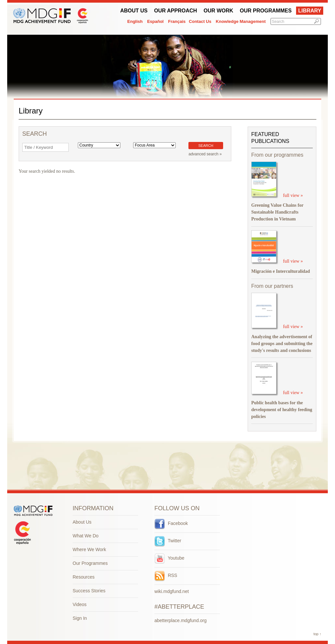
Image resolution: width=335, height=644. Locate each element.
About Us (134, 11)
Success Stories (89, 591)
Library (310, 11)
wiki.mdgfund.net (172, 591)
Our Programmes (266, 11)
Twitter (168, 541)
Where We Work (89, 549)
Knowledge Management (241, 21)
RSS (166, 575)
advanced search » (205, 154)
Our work (218, 11)
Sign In (80, 618)
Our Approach (176, 11)
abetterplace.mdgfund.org (181, 620)
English (135, 21)
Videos (80, 604)
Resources (84, 577)
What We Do (86, 536)
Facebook (171, 523)
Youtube (169, 558)
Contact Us (200, 21)
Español (156, 21)
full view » (293, 195)
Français (177, 21)
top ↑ (317, 634)
